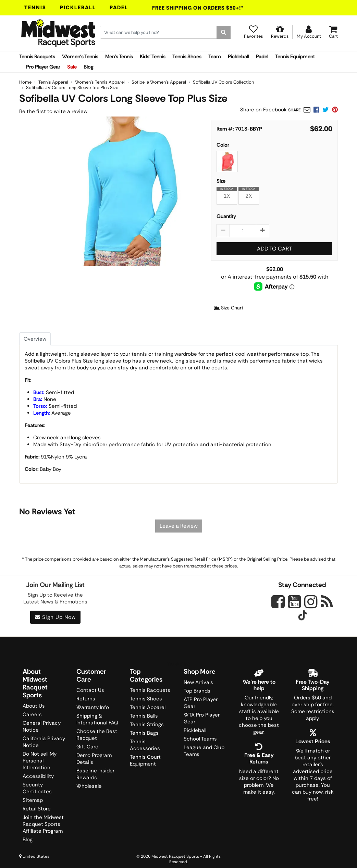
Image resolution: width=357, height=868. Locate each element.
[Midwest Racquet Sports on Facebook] (278, 606)
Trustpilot (178, 664)
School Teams (200, 739)
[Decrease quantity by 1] (223, 231)
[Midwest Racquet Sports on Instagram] (311, 602)
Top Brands (197, 691)
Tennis (35, 8)
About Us (34, 706)
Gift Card (87, 747)
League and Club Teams (204, 751)
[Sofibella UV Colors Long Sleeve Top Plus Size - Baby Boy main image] (126, 191)
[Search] (224, 32)
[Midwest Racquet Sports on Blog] (327, 602)
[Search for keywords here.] (158, 32)
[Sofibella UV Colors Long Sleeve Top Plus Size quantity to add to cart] (243, 231)
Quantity (226, 216)
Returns (86, 699)
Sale (72, 67)
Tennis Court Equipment (145, 760)
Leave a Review (179, 526)
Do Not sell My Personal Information (40, 761)
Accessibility (38, 776)
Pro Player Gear (43, 67)
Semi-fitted (54, 392)
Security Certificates (37, 788)
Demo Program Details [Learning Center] (94, 759)
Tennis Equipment (295, 57)
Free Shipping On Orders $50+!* (198, 8)
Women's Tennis (80, 57)
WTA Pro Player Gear (202, 718)
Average (52, 413)
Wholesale (89, 786)
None (45, 399)
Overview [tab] (35, 339)
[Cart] (333, 32)
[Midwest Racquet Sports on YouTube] (294, 602)
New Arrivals (198, 682)
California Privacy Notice (44, 742)
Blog (89, 67)
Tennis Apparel (148, 707)
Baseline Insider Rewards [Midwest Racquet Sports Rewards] (95, 774)
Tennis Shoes (187, 57)
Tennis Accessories (145, 745)
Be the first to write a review (53, 111)
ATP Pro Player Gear (201, 703)
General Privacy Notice (42, 726)
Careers (32, 714)
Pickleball (78, 8)
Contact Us (90, 690)
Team (215, 57)
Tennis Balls (144, 716)
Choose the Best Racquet (97, 735)
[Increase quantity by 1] (263, 231)
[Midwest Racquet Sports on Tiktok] (303, 616)
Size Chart (229, 308)
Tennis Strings (147, 724)
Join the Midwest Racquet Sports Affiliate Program (43, 824)
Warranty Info (93, 707)
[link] (335, 110)
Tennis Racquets (37, 57)
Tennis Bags (144, 733)
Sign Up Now (55, 617)
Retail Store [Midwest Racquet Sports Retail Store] (37, 809)
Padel (119, 8)
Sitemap (33, 800)
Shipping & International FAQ (97, 719)
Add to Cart (274, 249)
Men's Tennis (119, 57)
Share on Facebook (263, 110)
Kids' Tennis (153, 57)
